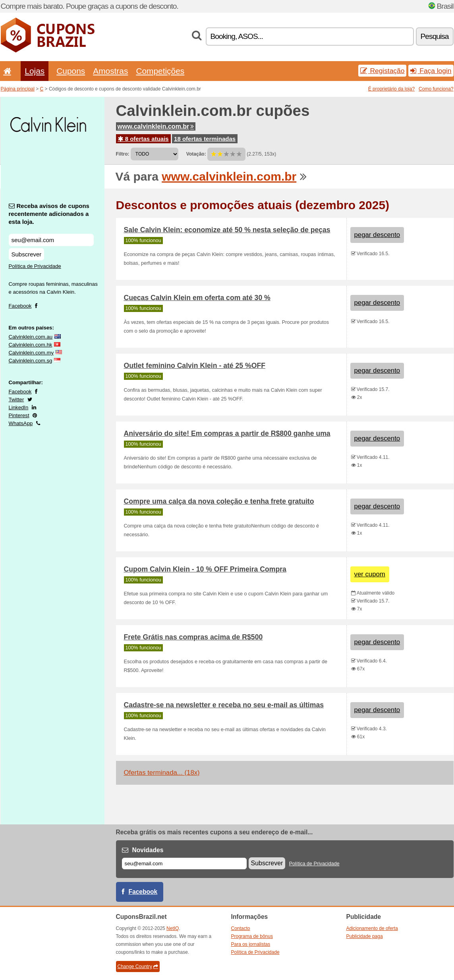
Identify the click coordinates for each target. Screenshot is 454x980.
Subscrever (27, 254)
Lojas (35, 71)
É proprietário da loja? (391, 89)
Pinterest (19, 415)
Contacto (241, 928)
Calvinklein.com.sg (31, 361)
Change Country (138, 967)
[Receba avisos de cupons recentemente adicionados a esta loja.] (51, 240)
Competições (160, 71)
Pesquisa (435, 36)
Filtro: (123, 154)
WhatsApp (21, 423)
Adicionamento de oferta (372, 928)
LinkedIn (19, 407)
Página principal (18, 89)
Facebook (20, 306)
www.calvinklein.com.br (156, 126)
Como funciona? (436, 89)
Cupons (71, 71)
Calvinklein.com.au (31, 337)
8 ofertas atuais (143, 139)
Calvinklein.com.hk (31, 345)
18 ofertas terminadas (205, 139)
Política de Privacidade (35, 266)
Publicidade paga (365, 936)
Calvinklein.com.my (31, 353)
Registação (383, 71)
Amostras (110, 71)
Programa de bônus (252, 936)
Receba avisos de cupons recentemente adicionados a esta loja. (49, 214)
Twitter (16, 400)
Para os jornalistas (251, 944)
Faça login (431, 71)
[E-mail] (184, 864)
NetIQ (173, 928)
